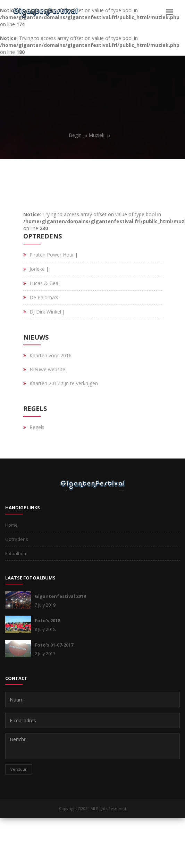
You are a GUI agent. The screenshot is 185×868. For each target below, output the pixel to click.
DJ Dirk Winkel (45, 312)
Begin (75, 135)
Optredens (17, 539)
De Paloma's (44, 297)
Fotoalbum (16, 553)
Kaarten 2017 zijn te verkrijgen (64, 383)
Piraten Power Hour (52, 255)
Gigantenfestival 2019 (60, 596)
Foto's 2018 (47, 620)
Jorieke (37, 269)
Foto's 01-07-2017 (54, 645)
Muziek (96, 135)
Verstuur (19, 769)
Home (11, 525)
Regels (37, 427)
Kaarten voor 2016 (51, 355)
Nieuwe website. (48, 369)
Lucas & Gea (44, 283)
